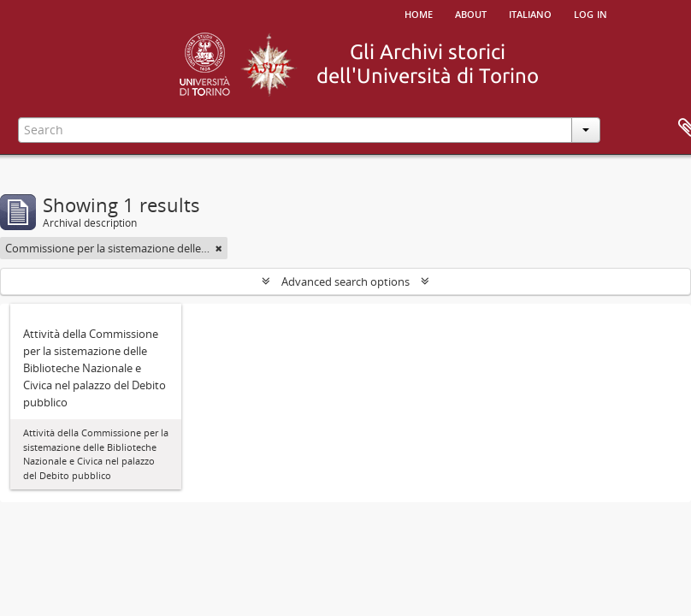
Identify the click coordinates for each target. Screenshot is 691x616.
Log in (591, 13)
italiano (530, 13)
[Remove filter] (219, 248)
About (471, 13)
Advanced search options (345, 281)
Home (419, 13)
